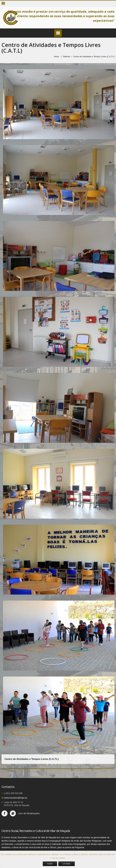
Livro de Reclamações (29, 813)
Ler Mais (67, 864)
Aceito (50, 864)
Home (56, 56)
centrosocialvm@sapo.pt (16, 798)
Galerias (66, 56)
